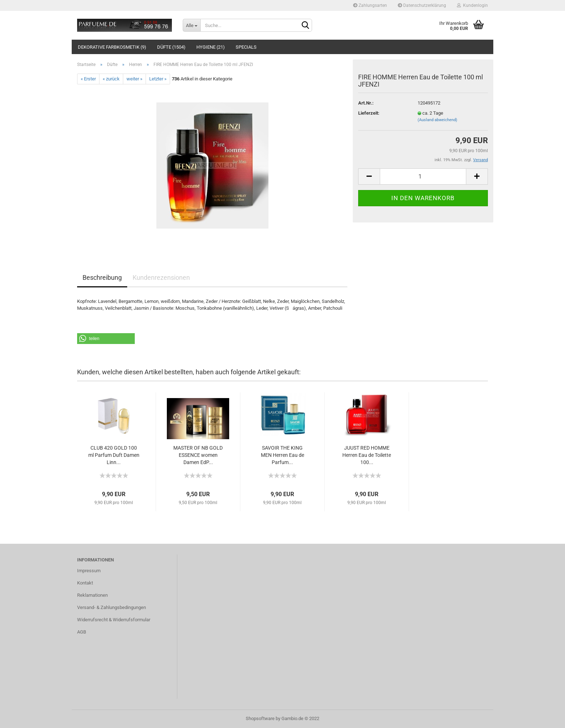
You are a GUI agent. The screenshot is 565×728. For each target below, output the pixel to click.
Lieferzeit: (369, 113)
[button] (106, 339)
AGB (82, 632)
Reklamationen (92, 595)
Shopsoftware (260, 718)
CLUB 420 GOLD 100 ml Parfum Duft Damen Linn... (114, 455)
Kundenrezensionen (161, 277)
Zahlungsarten (370, 5)
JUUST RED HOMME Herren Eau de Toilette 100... (367, 455)
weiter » (134, 79)
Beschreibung (102, 277)
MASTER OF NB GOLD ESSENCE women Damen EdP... (198, 455)
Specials (246, 47)
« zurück (111, 79)
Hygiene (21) (211, 47)
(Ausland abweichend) (437, 120)
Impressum (89, 571)
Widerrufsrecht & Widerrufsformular (114, 620)
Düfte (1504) (171, 47)
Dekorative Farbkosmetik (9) (112, 47)
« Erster (88, 79)
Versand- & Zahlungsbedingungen (112, 607)
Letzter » (158, 79)
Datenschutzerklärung (422, 5)
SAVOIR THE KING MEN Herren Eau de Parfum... (282, 455)
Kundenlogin (472, 5)
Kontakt (85, 583)
